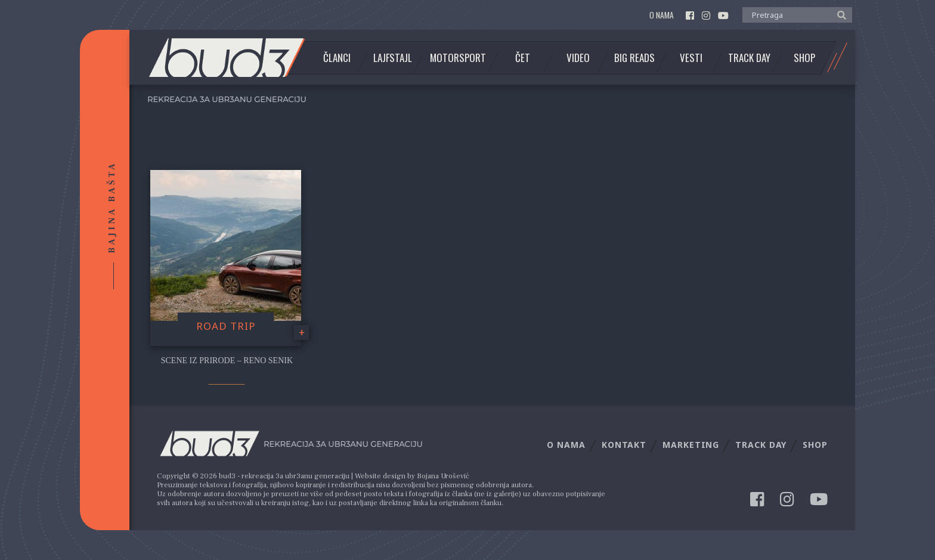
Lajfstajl (393, 58)
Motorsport (458, 58)
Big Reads (634, 58)
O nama (662, 15)
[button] (839, 14)
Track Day (749, 58)
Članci (337, 58)
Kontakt (624, 445)
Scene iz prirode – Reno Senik (227, 361)
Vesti (691, 58)
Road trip (226, 326)
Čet (523, 58)
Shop (804, 58)
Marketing (691, 445)
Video (578, 58)
